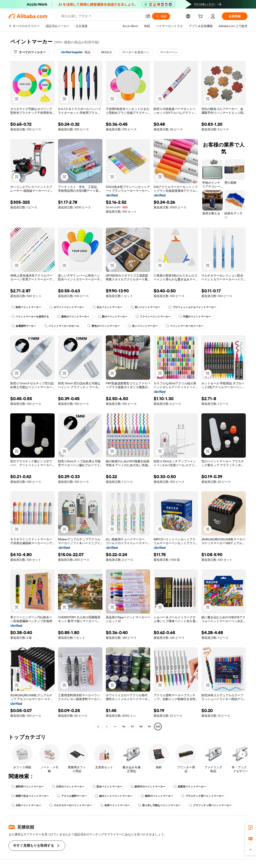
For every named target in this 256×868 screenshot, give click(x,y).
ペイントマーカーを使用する (30, 317)
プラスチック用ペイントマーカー (202, 796)
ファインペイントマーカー (153, 317)
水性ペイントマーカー (26, 805)
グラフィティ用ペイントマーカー (210, 805)
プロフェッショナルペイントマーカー (192, 307)
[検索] (161, 16)
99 (149, 727)
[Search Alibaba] (101, 16)
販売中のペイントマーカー (148, 787)
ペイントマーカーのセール (62, 326)
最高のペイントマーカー (73, 317)
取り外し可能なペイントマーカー (159, 805)
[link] (250, 828)
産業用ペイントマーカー (190, 787)
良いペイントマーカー (143, 326)
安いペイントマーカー (145, 307)
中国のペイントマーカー (195, 317)
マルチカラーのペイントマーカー (71, 805)
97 (132, 727)
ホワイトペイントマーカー (67, 307)
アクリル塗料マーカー (72, 796)
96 (124, 727)
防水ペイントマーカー (107, 787)
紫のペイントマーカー (112, 317)
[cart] (201, 17)
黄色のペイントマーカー (103, 326)
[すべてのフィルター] (30, 52)
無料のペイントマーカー (157, 796)
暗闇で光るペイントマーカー (30, 796)
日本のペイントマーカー (68, 787)
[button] (148, 16)
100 (158, 727)
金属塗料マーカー (24, 326)
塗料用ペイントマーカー (28, 787)
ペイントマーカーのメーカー (185, 326)
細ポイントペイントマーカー (114, 796)
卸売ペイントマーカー (26, 307)
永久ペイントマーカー (107, 307)
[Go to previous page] (98, 727)
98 (141, 727)
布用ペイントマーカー (115, 805)
